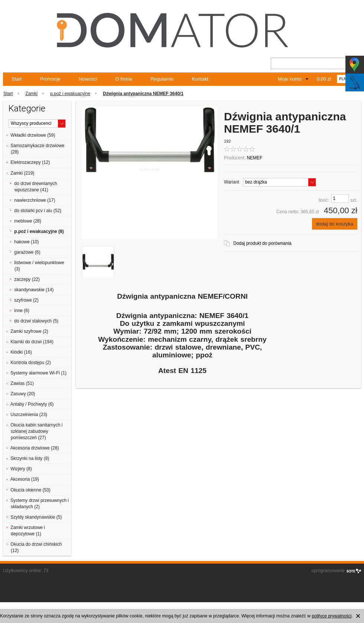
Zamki (31, 94)
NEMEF (254, 158)
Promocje (50, 79)
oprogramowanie (328, 571)
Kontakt (200, 79)
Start (17, 79)
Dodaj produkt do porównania (262, 243)
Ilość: (324, 200)
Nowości (88, 79)
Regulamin (162, 79)
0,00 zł (324, 79)
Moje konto (290, 79)
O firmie (124, 79)
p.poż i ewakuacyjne (70, 94)
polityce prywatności (331, 616)
